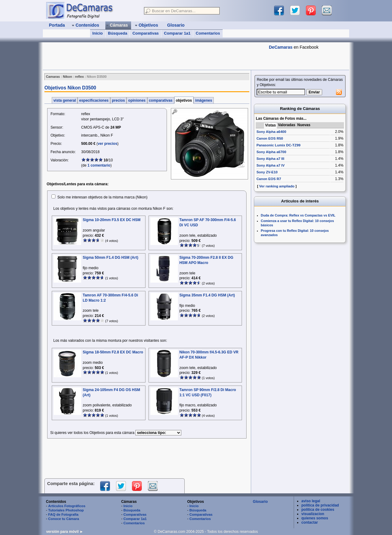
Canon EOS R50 (270, 138)
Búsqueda (118, 33)
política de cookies (318, 510)
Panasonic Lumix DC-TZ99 (278, 145)
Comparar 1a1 (177, 33)
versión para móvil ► (65, 532)
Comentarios (208, 33)
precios (118, 100)
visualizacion (313, 514)
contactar (310, 522)
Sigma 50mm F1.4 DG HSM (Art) (110, 258)
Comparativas (145, 33)
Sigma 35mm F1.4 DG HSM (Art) (207, 295)
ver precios (107, 144)
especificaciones (94, 100)
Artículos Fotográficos (67, 506)
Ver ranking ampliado (277, 186)
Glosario (260, 502)
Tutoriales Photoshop (66, 510)
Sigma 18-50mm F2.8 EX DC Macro (113, 352)
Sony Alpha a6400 (271, 132)
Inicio (98, 33)
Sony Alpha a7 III (270, 159)
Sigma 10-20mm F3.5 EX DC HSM (112, 220)
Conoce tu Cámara (64, 519)
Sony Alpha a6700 (271, 152)
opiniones (137, 100)
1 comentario (99, 165)
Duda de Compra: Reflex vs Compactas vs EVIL (298, 215)
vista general (65, 100)
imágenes (204, 100)
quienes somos (315, 518)
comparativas (161, 100)
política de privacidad (320, 505)
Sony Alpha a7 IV (270, 165)
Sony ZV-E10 (267, 172)
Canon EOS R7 (269, 179)
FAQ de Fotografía (63, 514)
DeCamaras (281, 47)
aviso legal (311, 501)
